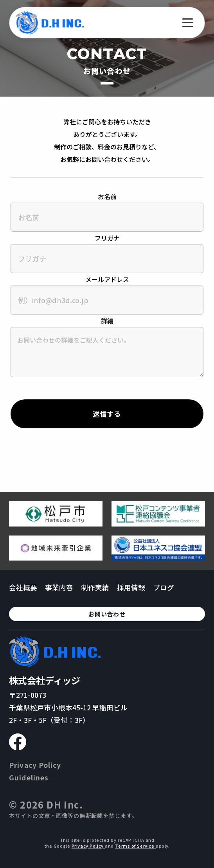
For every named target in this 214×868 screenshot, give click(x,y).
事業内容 (59, 587)
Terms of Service (135, 846)
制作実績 (95, 587)
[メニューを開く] (188, 23)
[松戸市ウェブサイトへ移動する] (56, 523)
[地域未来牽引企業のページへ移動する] (56, 557)
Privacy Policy (35, 765)
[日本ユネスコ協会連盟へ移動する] (158, 557)
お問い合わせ (107, 614)
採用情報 (131, 587)
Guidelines (29, 777)
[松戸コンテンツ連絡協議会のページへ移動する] (158, 523)
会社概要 (23, 587)
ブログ (164, 587)
